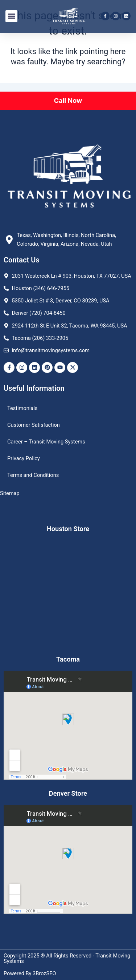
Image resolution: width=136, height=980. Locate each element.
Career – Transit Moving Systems (46, 442)
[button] (11, 16)
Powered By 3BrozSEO (30, 973)
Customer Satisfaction (34, 425)
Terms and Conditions (33, 475)
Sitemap (10, 493)
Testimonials (22, 408)
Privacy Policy (24, 458)
